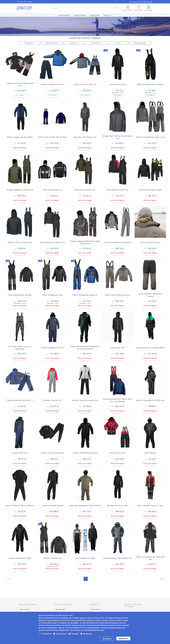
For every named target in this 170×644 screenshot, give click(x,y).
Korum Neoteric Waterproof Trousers (150, 295)
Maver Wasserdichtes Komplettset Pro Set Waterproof (85, 348)
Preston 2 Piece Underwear (52, 453)
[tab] (32, 605)
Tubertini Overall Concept (52, 505)
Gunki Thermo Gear (118, 84)
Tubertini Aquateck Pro (52, 190)
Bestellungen (61, 609)
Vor (162, 579)
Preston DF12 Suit (20, 453)
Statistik (75, 634)
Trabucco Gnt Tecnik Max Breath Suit (20, 84)
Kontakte (28, 2)
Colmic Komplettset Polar (52, 295)
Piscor (72, 18)
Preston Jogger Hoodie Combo (20, 137)
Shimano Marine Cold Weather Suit (118, 558)
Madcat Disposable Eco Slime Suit (150, 400)
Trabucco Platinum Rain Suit (52, 84)
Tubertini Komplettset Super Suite (150, 137)
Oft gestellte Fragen (63, 604)
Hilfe (20, 2)
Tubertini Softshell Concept (150, 190)
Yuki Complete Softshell (85, 558)
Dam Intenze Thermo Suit (118, 190)
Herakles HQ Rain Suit (52, 558)
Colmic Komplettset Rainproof (85, 295)
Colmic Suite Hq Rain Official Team (52, 137)
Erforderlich (46, 634)
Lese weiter (120, 33)
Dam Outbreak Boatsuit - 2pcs (150, 505)
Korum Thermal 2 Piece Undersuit (20, 505)
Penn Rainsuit (150, 453)
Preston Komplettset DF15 (52, 348)
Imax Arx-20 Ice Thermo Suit (20, 242)
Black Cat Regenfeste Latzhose (150, 84)
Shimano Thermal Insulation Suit (85, 400)
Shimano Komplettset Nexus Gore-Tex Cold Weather (118, 400)
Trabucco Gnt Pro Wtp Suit (85, 84)
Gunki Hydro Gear (118, 348)
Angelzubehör (82, 18)
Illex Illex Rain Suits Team (118, 505)
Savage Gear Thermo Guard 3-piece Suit (118, 137)
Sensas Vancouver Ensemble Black (150, 348)
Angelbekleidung (95, 18)
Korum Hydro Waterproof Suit (118, 295)
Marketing (87, 634)
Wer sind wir (25, 609)
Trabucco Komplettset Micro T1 (20, 400)
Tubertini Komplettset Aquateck (118, 242)
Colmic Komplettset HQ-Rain (20, 295)
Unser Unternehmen (27, 604)
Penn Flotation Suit (118, 453)
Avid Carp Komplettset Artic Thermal (85, 505)
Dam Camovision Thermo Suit (52, 242)
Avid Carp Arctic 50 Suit (150, 242)
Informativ (94, 604)
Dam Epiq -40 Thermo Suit (85, 137)
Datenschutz (96, 609)
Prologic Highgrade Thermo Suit (20, 190)
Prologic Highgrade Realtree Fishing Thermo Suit (85, 242)
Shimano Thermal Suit (52, 400)
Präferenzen (61, 634)
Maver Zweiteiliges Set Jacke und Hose (150, 558)
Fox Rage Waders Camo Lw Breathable (20, 348)
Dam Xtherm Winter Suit (85, 190)
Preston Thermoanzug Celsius (85, 453)
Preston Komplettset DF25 (20, 558)
